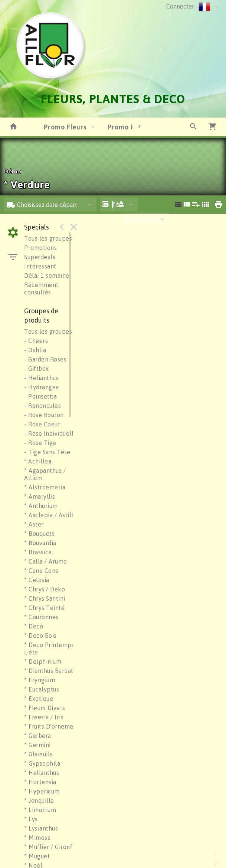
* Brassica (38, 552)
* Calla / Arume (46, 561)
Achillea (38, 461)
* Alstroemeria (45, 487)
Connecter (180, 6)
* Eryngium (40, 680)
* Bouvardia (40, 543)
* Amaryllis (40, 496)
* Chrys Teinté (44, 608)
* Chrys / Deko (45, 589)
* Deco (34, 626)
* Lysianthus (41, 828)
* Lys (31, 819)
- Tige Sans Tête (47, 452)
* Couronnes (41, 617)
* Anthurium (41, 506)
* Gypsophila (42, 763)
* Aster (34, 524)
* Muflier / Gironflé (51, 847)
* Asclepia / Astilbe (51, 515)
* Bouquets (39, 534)
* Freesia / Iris (44, 717)
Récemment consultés (41, 288)
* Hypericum (42, 791)
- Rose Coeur (42, 424)
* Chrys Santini (45, 598)
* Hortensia (40, 782)
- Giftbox (37, 369)
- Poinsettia (40, 396)
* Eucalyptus (42, 689)
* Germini (37, 745)
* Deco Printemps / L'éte (51, 648)
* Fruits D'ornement (52, 726)
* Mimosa (37, 838)
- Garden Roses (45, 359)
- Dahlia (35, 350)
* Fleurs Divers (45, 708)
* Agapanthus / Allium (45, 474)
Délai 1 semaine (47, 275)
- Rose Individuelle (51, 433)
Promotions (40, 248)
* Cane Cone (42, 571)
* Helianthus (42, 773)
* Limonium (40, 810)
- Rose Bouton (44, 415)
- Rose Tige (40, 443)
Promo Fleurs (65, 127)
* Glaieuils (38, 754)
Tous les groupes (48, 238)
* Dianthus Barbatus (52, 671)
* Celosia (37, 580)
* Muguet (37, 856)
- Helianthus (41, 378)
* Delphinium (43, 661)
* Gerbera (38, 736)
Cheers (36, 341)
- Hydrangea (42, 387)
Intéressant (40, 266)
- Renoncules (42, 406)
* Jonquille (39, 801)
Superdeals (40, 257)
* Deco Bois (40, 636)
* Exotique (39, 699)
